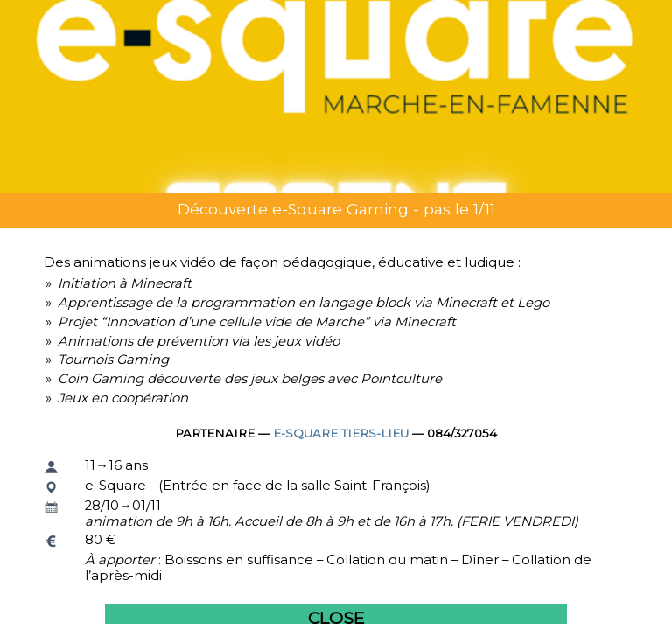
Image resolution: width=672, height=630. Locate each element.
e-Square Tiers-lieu (341, 433)
